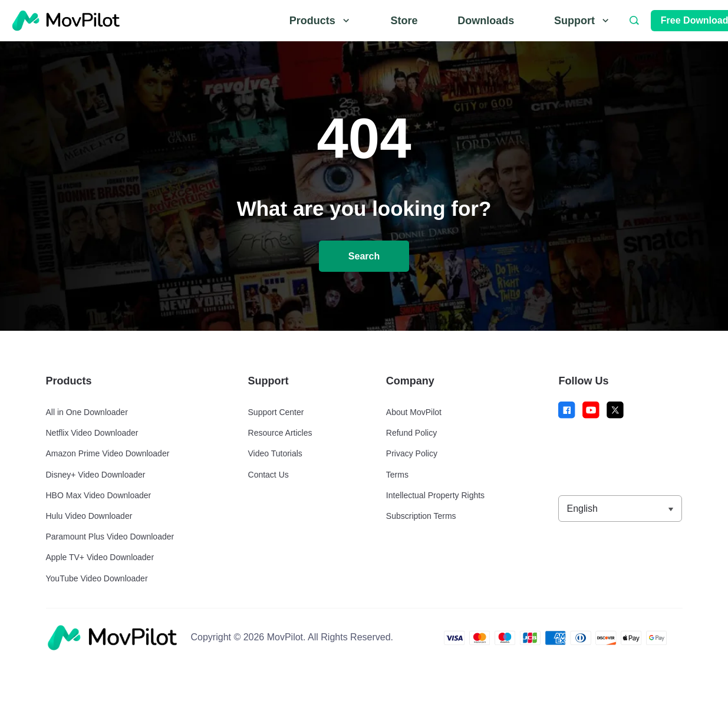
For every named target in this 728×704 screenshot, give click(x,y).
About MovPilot (414, 412)
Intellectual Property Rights (435, 495)
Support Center (276, 412)
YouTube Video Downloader (97, 578)
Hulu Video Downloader (89, 516)
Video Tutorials (275, 453)
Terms (397, 475)
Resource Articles (280, 433)
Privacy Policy (412, 453)
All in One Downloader (87, 412)
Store (404, 21)
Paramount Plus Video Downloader (110, 537)
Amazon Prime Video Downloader (108, 453)
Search (364, 256)
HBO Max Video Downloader (99, 495)
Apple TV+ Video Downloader (100, 557)
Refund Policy (411, 433)
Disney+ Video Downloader (96, 475)
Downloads (486, 21)
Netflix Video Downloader (92, 433)
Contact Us (269, 475)
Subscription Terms (421, 516)
